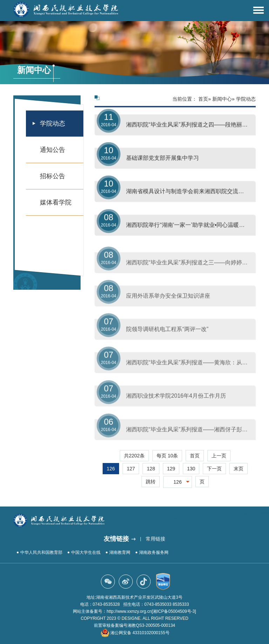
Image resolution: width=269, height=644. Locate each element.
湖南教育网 (120, 552)
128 (151, 469)
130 (191, 469)
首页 (203, 99)
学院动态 (53, 123)
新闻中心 (222, 99)
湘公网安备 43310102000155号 (140, 633)
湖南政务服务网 (154, 552)
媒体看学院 (56, 202)
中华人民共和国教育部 (41, 552)
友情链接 (116, 539)
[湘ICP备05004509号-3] (174, 611)
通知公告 (53, 150)
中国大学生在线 (86, 552)
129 (171, 469)
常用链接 (156, 539)
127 (131, 469)
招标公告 (53, 176)
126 (111, 469)
